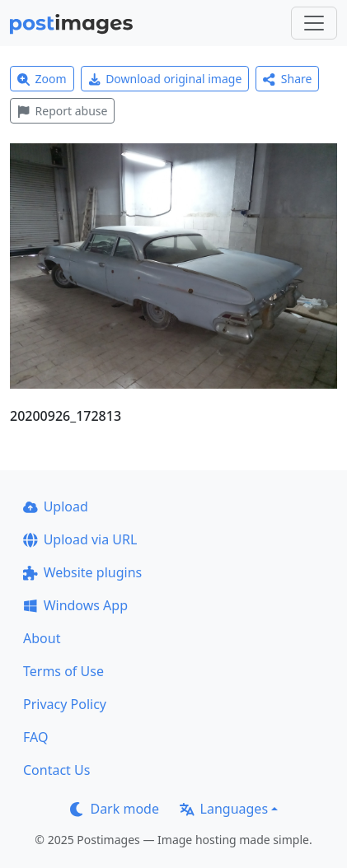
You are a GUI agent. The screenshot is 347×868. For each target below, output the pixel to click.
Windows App (75, 605)
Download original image (165, 79)
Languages (224, 809)
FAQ (35, 737)
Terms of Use (63, 671)
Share (287, 79)
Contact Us (56, 770)
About (42, 638)
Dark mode (115, 809)
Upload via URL (80, 539)
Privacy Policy (65, 704)
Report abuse (62, 111)
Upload (56, 506)
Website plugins (82, 572)
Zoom (42, 79)
